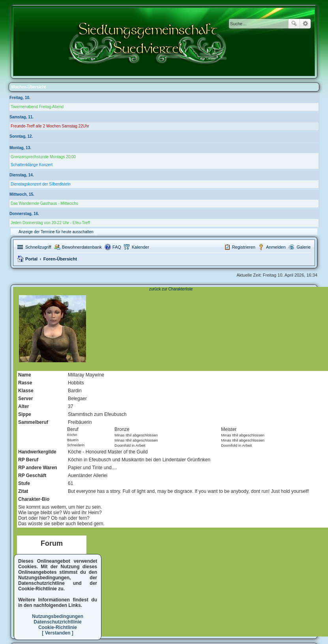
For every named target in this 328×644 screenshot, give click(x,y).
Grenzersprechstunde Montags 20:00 (43, 157)
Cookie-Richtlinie (58, 627)
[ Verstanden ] (57, 633)
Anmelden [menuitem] (276, 247)
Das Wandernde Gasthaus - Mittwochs (44, 203)
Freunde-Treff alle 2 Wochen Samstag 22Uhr (50, 126)
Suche (294, 24)
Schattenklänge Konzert (32, 165)
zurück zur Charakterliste (171, 289)
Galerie (304, 247)
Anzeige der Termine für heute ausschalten (56, 232)
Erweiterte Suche (305, 24)
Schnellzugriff (38, 247)
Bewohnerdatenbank (82, 247)
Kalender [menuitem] (141, 247)
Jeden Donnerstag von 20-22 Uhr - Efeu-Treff (50, 223)
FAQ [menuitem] (117, 247)
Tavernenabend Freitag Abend (37, 107)
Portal (31, 259)
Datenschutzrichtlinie (57, 622)
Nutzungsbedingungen (58, 616)
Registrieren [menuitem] (244, 247)
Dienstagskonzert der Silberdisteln (41, 184)
